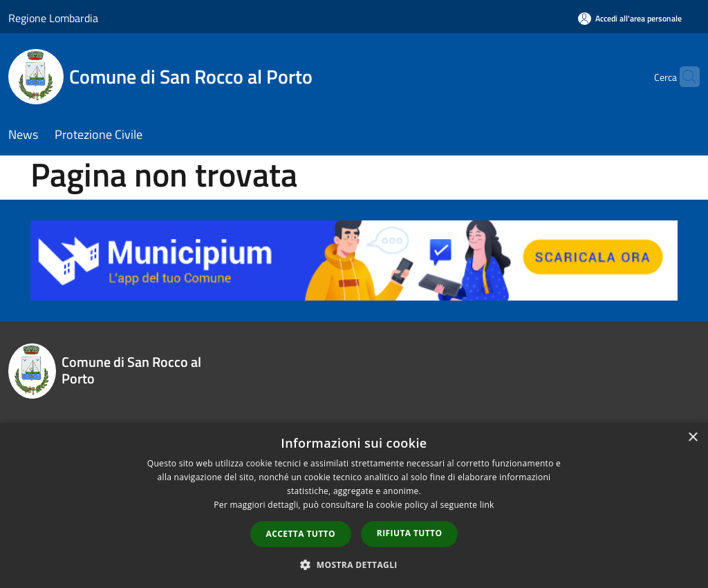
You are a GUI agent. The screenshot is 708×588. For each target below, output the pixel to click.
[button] (354, 565)
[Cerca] (683, 77)
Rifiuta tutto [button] (410, 533)
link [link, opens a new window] (487, 505)
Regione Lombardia (53, 18)
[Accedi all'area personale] (630, 18)
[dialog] (354, 505)
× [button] (692, 438)
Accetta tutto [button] (301, 534)
